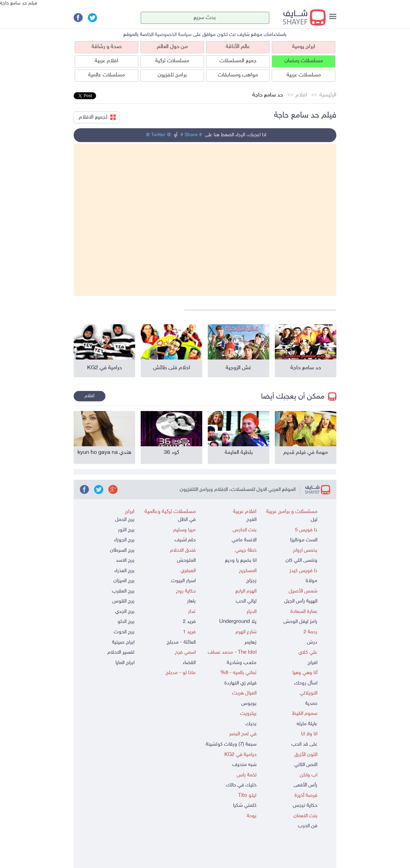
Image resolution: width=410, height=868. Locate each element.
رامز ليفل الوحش (300, 622)
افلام (301, 95)
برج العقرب (123, 591)
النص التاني (306, 765)
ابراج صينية (123, 642)
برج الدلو (126, 622)
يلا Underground (238, 622)
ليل (314, 520)
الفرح (251, 520)
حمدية (311, 704)
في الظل (187, 520)
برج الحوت (124, 632)
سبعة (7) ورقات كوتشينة (231, 744)
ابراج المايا (125, 663)
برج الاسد (125, 561)
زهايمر (250, 642)
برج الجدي (125, 612)
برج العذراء (124, 571)
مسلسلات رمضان (304, 61)
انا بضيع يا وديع (241, 561)
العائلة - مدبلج (181, 642)
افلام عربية (106, 61)
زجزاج (251, 581)
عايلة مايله (307, 724)
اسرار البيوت (183, 581)
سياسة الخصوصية (173, 35)
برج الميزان (124, 581)
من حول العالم (172, 47)
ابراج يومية (304, 47)
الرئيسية (328, 95)
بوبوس (249, 704)
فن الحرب (308, 826)
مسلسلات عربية (304, 75)
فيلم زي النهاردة (240, 683)
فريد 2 (189, 622)
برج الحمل (125, 520)
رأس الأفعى (305, 785)
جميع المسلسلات (238, 61)
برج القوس (123, 601)
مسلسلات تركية (172, 61)
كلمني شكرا (245, 806)
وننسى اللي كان (301, 561)
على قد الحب (304, 744)
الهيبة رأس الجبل (301, 601)
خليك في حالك (241, 785)
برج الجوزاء (124, 540)
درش (312, 642)
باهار (191, 601)
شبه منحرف (244, 765)
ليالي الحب (246, 601)
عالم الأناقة (238, 47)
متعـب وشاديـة (242, 663)
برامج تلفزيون (172, 75)
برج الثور (126, 530)
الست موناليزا (304, 540)
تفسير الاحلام (121, 652)
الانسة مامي (244, 540)
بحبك (251, 724)
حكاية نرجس (305, 806)
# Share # (191, 135)
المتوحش (186, 561)
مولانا (311, 581)
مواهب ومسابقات (238, 75)
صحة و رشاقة (107, 47)
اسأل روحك (306, 683)
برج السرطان (122, 550)
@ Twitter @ (158, 135)
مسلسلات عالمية (106, 75)
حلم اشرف (185, 540)
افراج (313, 663)
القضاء (189, 663)
